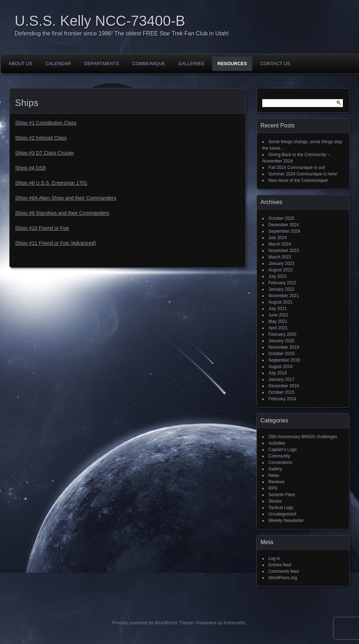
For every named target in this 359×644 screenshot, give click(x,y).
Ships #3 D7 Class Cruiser (44, 153)
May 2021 (278, 321)
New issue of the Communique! (298, 180)
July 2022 (277, 276)
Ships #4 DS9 (30, 168)
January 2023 (281, 263)
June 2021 (278, 315)
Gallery (275, 469)
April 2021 (278, 328)
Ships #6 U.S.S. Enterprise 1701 (51, 183)
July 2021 (277, 309)
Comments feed (284, 571)
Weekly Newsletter (286, 520)
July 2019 (277, 373)
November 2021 (284, 296)
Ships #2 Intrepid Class (41, 138)
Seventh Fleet (282, 495)
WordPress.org (283, 578)
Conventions (280, 463)
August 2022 (280, 270)
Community (279, 456)
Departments (102, 64)
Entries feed (280, 565)
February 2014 (282, 399)
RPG (273, 488)
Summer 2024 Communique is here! (303, 174)
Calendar (58, 64)
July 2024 (277, 238)
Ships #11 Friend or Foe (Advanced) (56, 243)
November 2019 (284, 347)
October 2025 (281, 218)
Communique (149, 64)
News (274, 475)
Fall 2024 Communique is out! (297, 168)
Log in (274, 558)
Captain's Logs (283, 450)
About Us (20, 64)
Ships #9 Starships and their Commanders (62, 213)
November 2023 (284, 251)
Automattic (234, 623)
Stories (275, 501)
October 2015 (281, 392)
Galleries (191, 64)
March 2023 (280, 257)
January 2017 (281, 379)
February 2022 (282, 283)
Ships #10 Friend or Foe (42, 228)
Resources (232, 64)
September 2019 (284, 360)
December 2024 (284, 225)
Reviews (276, 482)
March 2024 (280, 244)
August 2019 (280, 367)
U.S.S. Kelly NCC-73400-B (100, 21)
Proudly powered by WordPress (145, 623)
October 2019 (281, 354)
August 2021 (280, 302)
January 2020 (281, 341)
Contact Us (275, 64)
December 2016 (284, 386)
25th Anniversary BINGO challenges (303, 437)
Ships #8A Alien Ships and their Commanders (66, 198)
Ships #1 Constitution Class (46, 123)
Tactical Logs (281, 508)
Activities (277, 443)
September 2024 (284, 231)
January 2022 (281, 289)
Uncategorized (282, 514)
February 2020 (282, 334)
